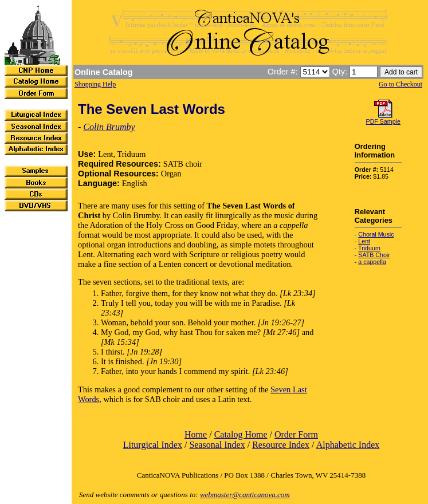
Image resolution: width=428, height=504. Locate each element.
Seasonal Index (217, 445)
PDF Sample (383, 121)
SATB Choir (374, 255)
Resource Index (281, 445)
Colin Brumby (109, 127)
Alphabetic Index (348, 445)
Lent (364, 241)
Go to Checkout (400, 84)
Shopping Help (95, 84)
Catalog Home (241, 434)
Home (196, 434)
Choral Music (376, 234)
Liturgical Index (153, 445)
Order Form (296, 434)
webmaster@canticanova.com (245, 495)
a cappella (372, 262)
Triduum (369, 248)
